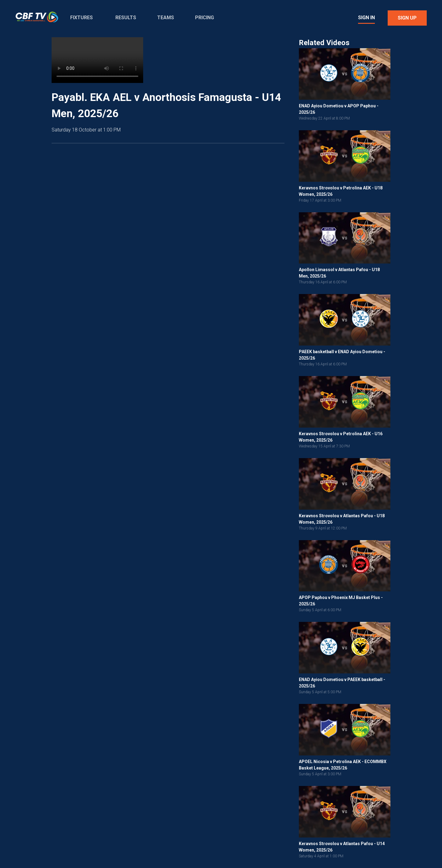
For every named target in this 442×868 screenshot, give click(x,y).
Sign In (366, 18)
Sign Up (407, 18)
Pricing (205, 18)
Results (126, 18)
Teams (166, 18)
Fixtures (82, 18)
